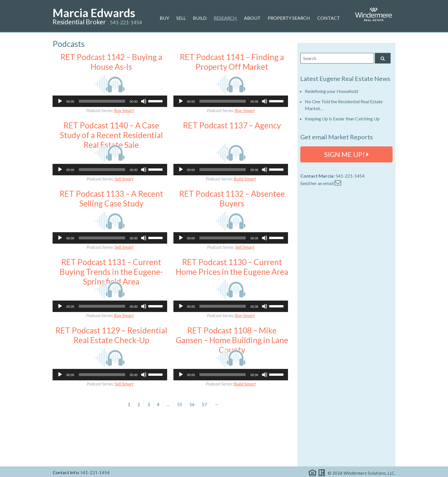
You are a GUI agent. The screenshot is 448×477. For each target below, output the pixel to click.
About (252, 18)
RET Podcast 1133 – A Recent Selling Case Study (111, 198)
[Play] (60, 101)
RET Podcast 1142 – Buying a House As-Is (111, 62)
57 (204, 404)
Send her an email (321, 183)
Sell (181, 18)
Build (200, 18)
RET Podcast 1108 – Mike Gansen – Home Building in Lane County (232, 340)
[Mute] (144, 101)
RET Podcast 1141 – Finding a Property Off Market (232, 62)
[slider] (102, 101)
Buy (164, 18)
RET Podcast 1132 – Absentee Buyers (232, 198)
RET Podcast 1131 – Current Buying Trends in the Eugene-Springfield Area (111, 272)
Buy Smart (124, 110)
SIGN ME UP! (347, 154)
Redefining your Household (331, 91)
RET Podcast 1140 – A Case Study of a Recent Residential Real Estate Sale (111, 135)
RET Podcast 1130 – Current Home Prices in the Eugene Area (232, 267)
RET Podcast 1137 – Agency (232, 125)
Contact (329, 18)
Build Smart (245, 179)
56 (192, 404)
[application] (110, 101)
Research (225, 18)
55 (180, 404)
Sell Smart (124, 179)
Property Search (289, 18)
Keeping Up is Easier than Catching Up (342, 119)
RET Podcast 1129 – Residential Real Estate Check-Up (111, 335)
